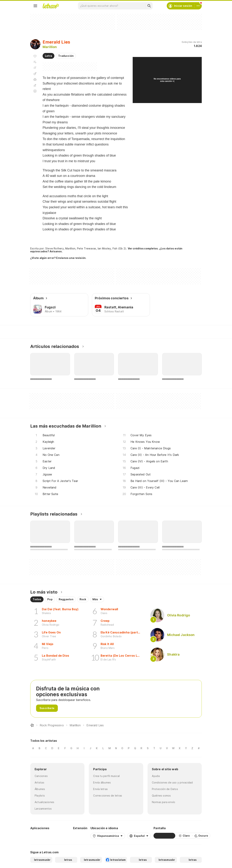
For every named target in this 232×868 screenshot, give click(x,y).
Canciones (41, 776)
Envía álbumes (102, 782)
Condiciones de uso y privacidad (172, 782)
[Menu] (35, 6)
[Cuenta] (198, 6)
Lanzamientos (43, 809)
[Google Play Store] (40, 836)
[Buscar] (149, 6)
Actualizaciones (44, 802)
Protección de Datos (165, 789)
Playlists (40, 796)
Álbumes (40, 789)
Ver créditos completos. (143, 249)
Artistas (39, 782)
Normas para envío (164, 802)
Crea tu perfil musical (106, 776)
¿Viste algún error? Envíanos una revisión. (58, 258)
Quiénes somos (161, 796)
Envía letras (100, 789)
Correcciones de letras (108, 796)
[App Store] (61, 836)
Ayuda (156, 776)
